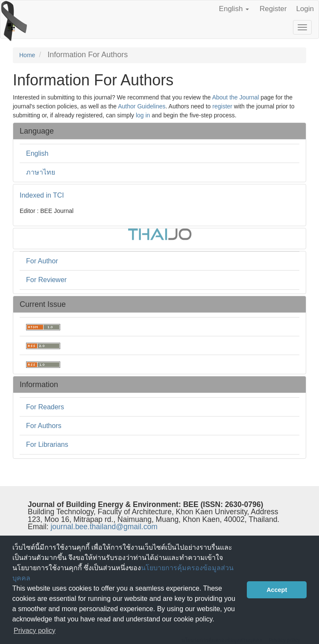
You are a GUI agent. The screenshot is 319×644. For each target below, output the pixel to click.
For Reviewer (46, 280)
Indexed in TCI (42, 195)
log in (143, 115)
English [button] (234, 9)
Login (305, 9)
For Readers (45, 407)
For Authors (44, 426)
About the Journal (236, 97)
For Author (42, 261)
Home (27, 55)
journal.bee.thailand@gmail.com (104, 527)
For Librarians (47, 444)
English (37, 153)
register (222, 106)
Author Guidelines (142, 106)
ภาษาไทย (41, 172)
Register (273, 9)
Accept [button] (277, 590)
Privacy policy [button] (35, 631)
